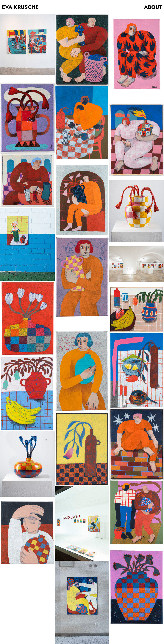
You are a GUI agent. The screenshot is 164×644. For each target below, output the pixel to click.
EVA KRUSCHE (20, 7)
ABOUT (153, 7)
